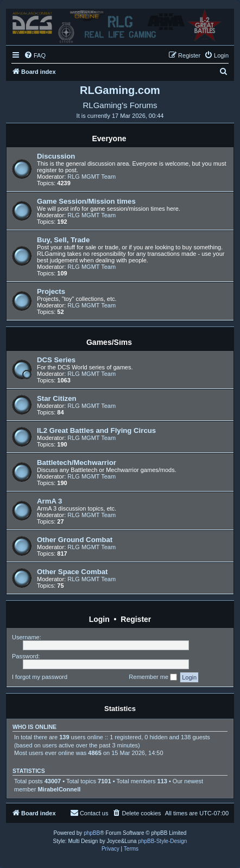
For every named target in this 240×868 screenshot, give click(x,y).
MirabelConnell (59, 789)
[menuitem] (35, 55)
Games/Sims (109, 342)
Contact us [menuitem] (89, 813)
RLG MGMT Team (91, 177)
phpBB (92, 833)
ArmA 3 (49, 501)
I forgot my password (40, 677)
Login (99, 619)
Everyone (109, 139)
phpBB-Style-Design (162, 841)
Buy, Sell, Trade (63, 240)
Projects (51, 291)
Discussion (56, 156)
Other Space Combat (72, 572)
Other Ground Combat (75, 540)
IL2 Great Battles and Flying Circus (96, 430)
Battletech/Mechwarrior (77, 463)
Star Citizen (57, 398)
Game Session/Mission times (86, 201)
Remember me (153, 677)
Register (136, 619)
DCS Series (56, 360)
